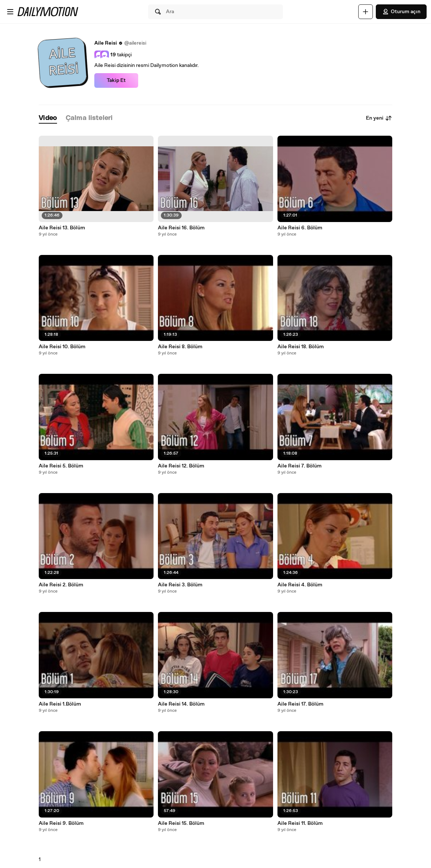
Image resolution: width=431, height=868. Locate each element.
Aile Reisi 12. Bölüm (181, 466)
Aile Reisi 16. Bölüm (181, 228)
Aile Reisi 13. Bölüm (62, 228)
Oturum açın (401, 12)
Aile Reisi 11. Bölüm (300, 823)
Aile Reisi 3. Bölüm (180, 585)
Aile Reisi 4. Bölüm (300, 585)
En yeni (379, 118)
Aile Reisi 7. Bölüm (300, 466)
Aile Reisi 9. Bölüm (61, 823)
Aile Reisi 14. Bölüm (181, 704)
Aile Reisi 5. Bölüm (61, 466)
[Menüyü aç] (10, 12)
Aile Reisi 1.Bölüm (60, 704)
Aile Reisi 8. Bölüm (180, 347)
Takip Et (116, 80)
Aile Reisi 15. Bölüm (181, 823)
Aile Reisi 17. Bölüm (300, 704)
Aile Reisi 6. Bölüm (300, 228)
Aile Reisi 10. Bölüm (62, 347)
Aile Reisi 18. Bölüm (301, 347)
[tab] (48, 118)
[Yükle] (366, 12)
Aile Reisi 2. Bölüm (61, 585)
